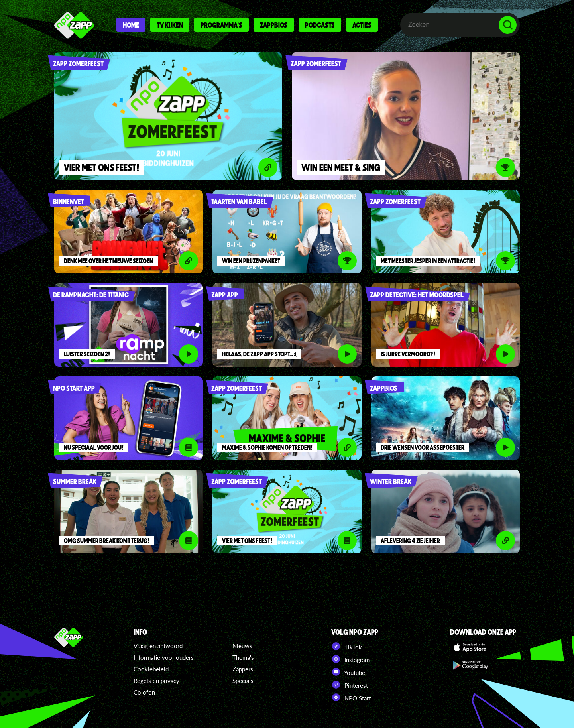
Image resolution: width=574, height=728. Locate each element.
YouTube (348, 672)
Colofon (144, 692)
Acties (362, 25)
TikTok (347, 646)
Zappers (243, 669)
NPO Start (351, 697)
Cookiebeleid (151, 669)
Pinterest (350, 685)
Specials (243, 681)
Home (131, 25)
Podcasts (320, 25)
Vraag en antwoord (158, 646)
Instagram (350, 659)
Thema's (243, 657)
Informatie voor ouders (164, 657)
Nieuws (242, 646)
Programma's (221, 25)
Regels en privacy (156, 681)
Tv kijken (170, 25)
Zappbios (274, 25)
